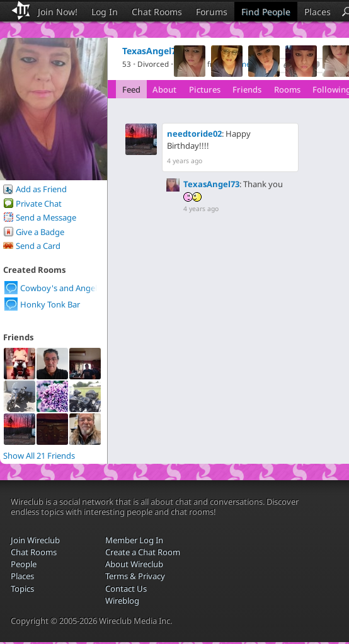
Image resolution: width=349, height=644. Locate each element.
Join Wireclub (35, 540)
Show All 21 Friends (39, 456)
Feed (131, 89)
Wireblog (122, 601)
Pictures (205, 89)
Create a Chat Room (143, 552)
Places (318, 12)
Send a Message (46, 217)
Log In (105, 12)
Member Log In (134, 540)
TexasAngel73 (211, 184)
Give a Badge (40, 232)
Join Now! (58, 12)
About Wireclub (134, 564)
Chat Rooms (157, 12)
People (24, 564)
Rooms (287, 89)
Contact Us (126, 589)
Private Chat (39, 204)
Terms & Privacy (135, 576)
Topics (22, 589)
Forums (212, 12)
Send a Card (38, 246)
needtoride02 (194, 134)
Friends (247, 89)
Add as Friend (41, 189)
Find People (266, 12)
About (164, 89)
